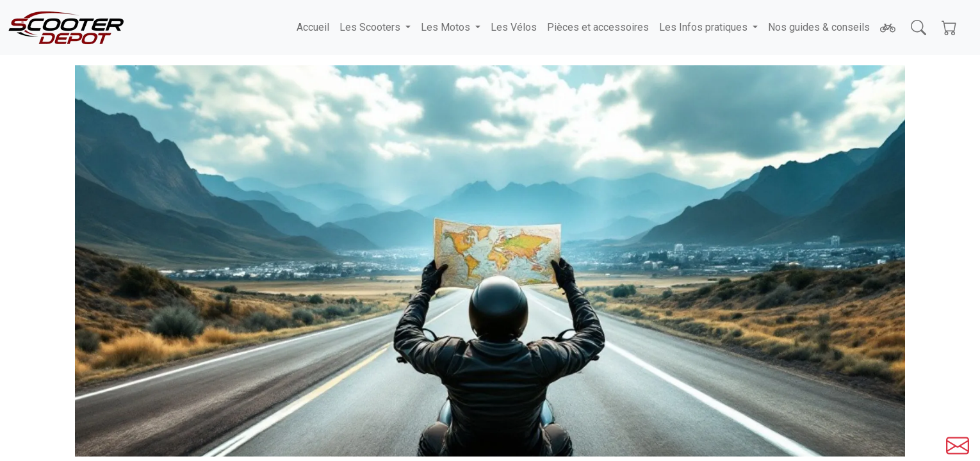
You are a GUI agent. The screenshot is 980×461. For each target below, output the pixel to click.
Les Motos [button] (447, 27)
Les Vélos (514, 27)
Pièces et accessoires (598, 27)
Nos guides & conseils (819, 27)
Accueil (313, 27)
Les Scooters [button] (371, 27)
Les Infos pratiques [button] (705, 27)
